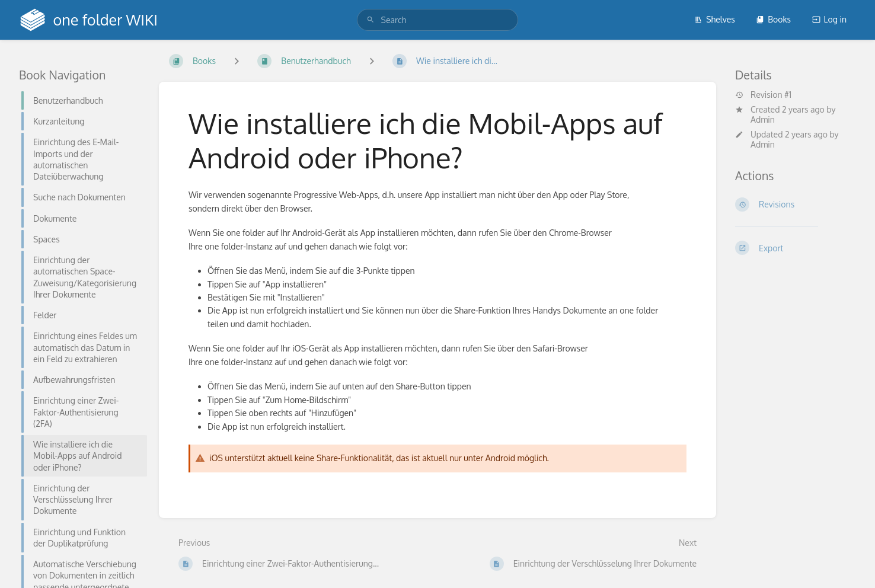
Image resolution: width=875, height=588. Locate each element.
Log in (829, 19)
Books (773, 19)
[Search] (371, 20)
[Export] (796, 248)
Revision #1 (763, 95)
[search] (438, 20)
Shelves (715, 19)
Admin (763, 119)
